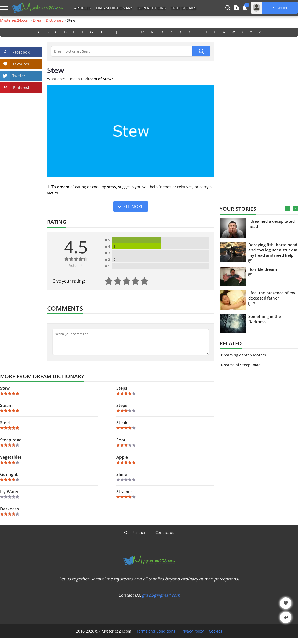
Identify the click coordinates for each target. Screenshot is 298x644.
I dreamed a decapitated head (271, 224)
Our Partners (136, 532)
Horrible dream (263, 269)
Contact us (165, 532)
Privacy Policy (192, 631)
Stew (5, 388)
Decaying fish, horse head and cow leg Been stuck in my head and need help (273, 250)
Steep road (11, 440)
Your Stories (238, 209)
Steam (6, 405)
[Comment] (131, 342)
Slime (122, 474)
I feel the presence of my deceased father (272, 295)
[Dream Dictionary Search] (122, 51)
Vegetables (11, 457)
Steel (5, 423)
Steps (122, 388)
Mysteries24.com (15, 20)
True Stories (184, 8)
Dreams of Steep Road (241, 365)
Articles (82, 8)
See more (133, 206)
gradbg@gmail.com (161, 595)
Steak (122, 423)
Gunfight (9, 474)
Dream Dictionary (114, 8)
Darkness (9, 509)
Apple (122, 457)
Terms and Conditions (156, 631)
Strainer (124, 492)
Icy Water (9, 492)
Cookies (216, 631)
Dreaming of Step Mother (244, 355)
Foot (121, 440)
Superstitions (152, 8)
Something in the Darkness (265, 319)
